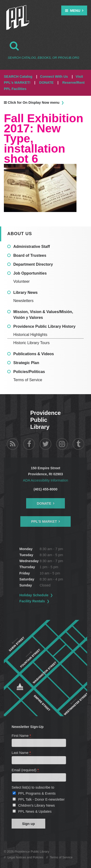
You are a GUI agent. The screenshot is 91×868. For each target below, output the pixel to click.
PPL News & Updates (35, 811)
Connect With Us (54, 77)
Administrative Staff (32, 247)
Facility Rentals (32, 601)
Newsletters (23, 301)
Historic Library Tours (31, 343)
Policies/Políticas (29, 372)
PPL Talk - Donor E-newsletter (41, 799)
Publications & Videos (34, 354)
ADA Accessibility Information (45, 480)
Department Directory (33, 264)
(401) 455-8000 (45, 489)
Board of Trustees (30, 255)
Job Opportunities (30, 273)
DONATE (46, 83)
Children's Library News (37, 805)
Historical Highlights (30, 335)
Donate (44, 503)
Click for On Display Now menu (32, 103)
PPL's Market (44, 521)
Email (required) (25, 770)
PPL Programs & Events (37, 793)
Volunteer (22, 281)
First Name (22, 736)
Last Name (21, 753)
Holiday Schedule (34, 595)
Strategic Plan (26, 363)
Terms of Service (28, 380)
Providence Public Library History (44, 326)
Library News (25, 293)
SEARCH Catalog (18, 77)
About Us (20, 234)
